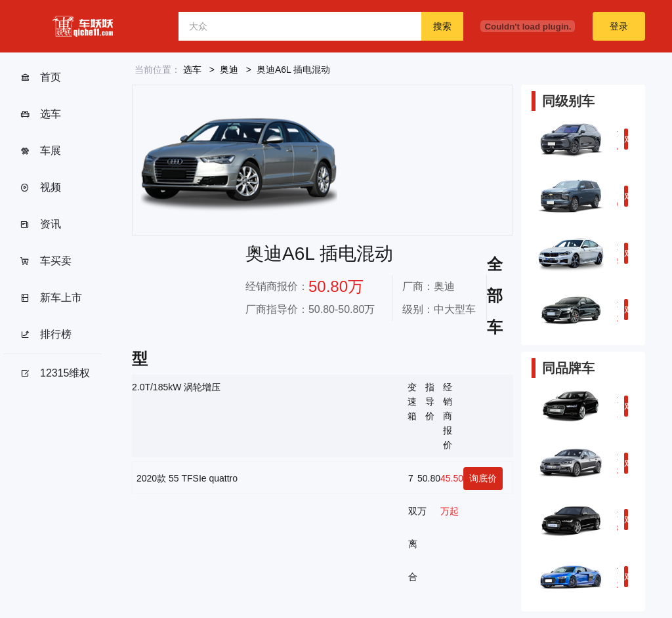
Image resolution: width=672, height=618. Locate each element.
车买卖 (46, 261)
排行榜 (46, 335)
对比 (626, 142)
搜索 (442, 26)
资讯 (40, 224)
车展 (40, 151)
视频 (40, 188)
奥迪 (229, 70)
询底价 (483, 478)
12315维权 (55, 373)
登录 (619, 26)
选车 (40, 114)
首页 (40, 77)
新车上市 (51, 298)
